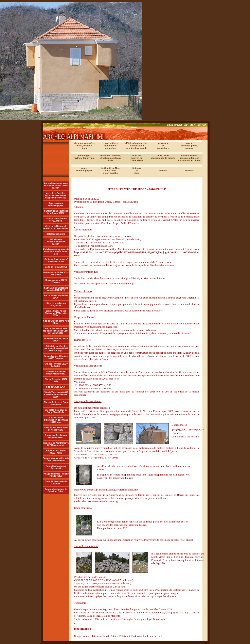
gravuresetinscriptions (163, 146)
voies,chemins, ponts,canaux (189, 146)
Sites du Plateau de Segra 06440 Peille (56, 403)
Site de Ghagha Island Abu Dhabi (56, 322)
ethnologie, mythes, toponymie (84, 157)
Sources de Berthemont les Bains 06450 (56, 436)
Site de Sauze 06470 (56, 387)
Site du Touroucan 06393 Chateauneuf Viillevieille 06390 (56, 395)
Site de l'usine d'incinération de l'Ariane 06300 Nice (56, 420)
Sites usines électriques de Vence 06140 (56, 429)
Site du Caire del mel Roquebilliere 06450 (56, 373)
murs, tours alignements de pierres (163, 157)
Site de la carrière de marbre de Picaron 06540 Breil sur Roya (56, 348)
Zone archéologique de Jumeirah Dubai (56, 490)
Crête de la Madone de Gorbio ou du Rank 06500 (56, 227)
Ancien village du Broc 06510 (56, 197)
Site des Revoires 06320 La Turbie (56, 365)
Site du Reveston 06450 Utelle (56, 380)
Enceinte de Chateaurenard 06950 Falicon (56, 242)
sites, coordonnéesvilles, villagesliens (84, 146)
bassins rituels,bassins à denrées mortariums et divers (189, 158)
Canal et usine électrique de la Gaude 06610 (56, 212)
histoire (163, 171)
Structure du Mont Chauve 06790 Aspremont (56, 444)
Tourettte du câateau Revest (56, 467)
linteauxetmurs (137, 171)
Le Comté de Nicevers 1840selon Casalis (110, 171)
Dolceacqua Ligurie (56, 234)
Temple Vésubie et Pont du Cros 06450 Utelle (56, 460)
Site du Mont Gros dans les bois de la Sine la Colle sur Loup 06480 (56, 331)
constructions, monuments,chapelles (110, 146)
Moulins (189, 171)
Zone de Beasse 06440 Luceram (56, 483)
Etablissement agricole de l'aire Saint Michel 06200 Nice (56, 252)
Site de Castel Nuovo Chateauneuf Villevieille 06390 (56, 313)
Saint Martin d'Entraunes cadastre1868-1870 (56, 289)
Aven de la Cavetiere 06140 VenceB (56, 194)
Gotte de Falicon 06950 (56, 267)
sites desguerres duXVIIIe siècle (137, 158)
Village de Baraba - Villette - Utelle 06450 (56, 475)
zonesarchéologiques (84, 169)
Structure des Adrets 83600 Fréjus (56, 452)
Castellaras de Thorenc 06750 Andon (56, 220)
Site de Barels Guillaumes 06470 (56, 297)
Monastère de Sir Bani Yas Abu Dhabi (56, 274)
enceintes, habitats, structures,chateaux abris (110, 158)
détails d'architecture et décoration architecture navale (137, 146)
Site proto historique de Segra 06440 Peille (56, 411)
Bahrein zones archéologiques (56, 204)
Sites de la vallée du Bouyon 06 (56, 304)
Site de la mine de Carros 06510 (56, 340)
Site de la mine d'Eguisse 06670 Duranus (56, 357)
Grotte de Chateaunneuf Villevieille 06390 (56, 260)
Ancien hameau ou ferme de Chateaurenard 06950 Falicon (56, 186)
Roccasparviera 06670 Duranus (56, 281)
